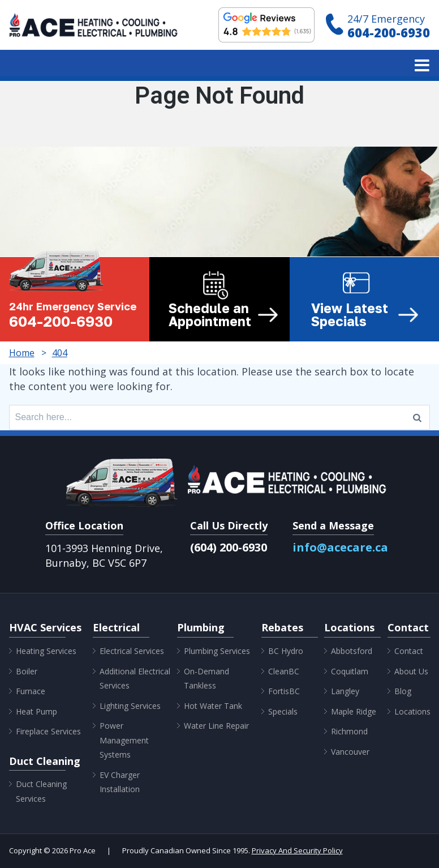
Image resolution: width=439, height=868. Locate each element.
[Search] (417, 417)
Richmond (349, 731)
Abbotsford (352, 651)
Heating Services (46, 651)
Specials (283, 711)
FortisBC (284, 691)
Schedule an (223, 315)
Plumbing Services (217, 651)
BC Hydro (286, 651)
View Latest (365, 315)
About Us (411, 671)
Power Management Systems (124, 740)
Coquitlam (350, 671)
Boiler (27, 671)
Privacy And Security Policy (297, 850)
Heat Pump (36, 711)
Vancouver (350, 752)
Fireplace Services (48, 731)
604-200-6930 (389, 32)
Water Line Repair (216, 726)
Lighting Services (130, 706)
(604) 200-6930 (229, 547)
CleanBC (284, 671)
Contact (409, 651)
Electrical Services (132, 651)
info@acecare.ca (340, 547)
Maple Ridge (354, 711)
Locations (412, 711)
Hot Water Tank (213, 706)
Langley (345, 691)
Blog (403, 691)
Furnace (31, 691)
